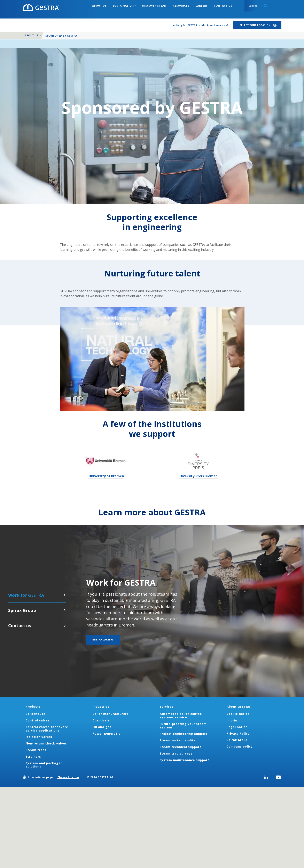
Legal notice (237, 727)
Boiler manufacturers (111, 714)
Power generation (108, 733)
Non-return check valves (46, 743)
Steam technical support (180, 747)
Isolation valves (39, 737)
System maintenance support (184, 760)
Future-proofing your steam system (183, 726)
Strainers (33, 756)
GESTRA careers (65, 595)
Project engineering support (184, 734)
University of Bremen (106, 476)
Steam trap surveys (176, 753)
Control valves (38, 720)
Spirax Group (237, 740)
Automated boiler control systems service (181, 715)
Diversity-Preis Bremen (198, 476)
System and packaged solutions (44, 765)
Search (265, 6)
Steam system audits (178, 740)
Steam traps (36, 750)
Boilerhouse (36, 714)
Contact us (65, 626)
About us (32, 35)
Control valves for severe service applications (47, 729)
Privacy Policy (238, 733)
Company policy (240, 746)
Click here (65, 610)
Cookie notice (238, 714)
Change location (68, 777)
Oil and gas (102, 727)
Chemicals (101, 720)
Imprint (233, 720)
